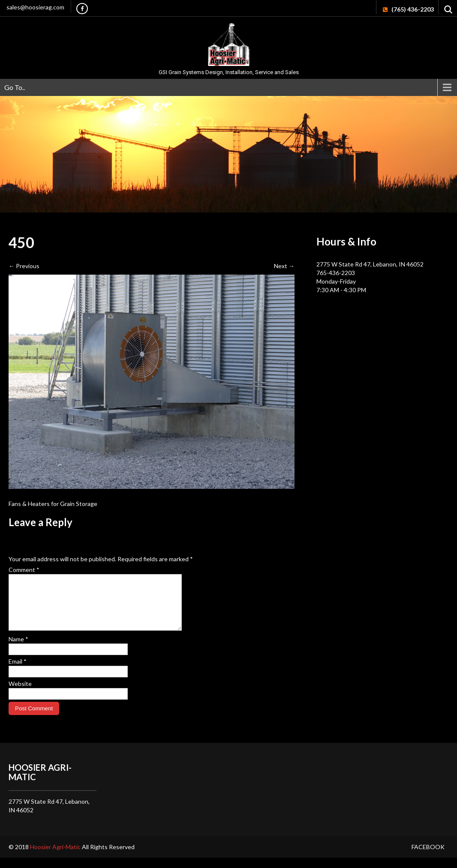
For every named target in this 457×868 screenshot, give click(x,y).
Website (20, 694)
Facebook (428, 857)
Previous (24, 266)
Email (18, 672)
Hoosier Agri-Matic (56, 857)
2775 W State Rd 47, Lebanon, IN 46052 (370, 264)
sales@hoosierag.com (35, 7)
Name (18, 649)
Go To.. (15, 87)
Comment (24, 570)
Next (284, 266)
